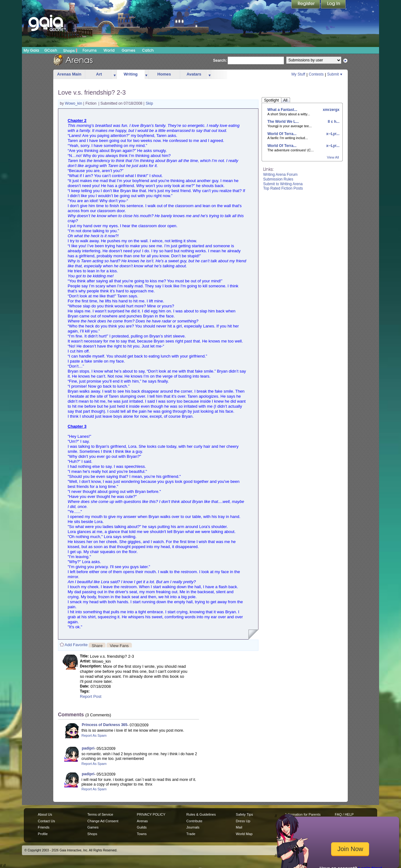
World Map (244, 834)
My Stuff (298, 74)
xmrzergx (331, 110)
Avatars (194, 74)
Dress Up (243, 821)
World (109, 50)
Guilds (142, 827)
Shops (70, 50)
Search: (220, 60)
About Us (45, 814)
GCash (51, 50)
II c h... (333, 122)
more (115, 74)
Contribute (194, 821)
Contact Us (47, 821)
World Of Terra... (282, 134)
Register (306, 5)
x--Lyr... (332, 134)
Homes (164, 74)
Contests (316, 74)
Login (333, 5)
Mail (239, 827)
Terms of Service (100, 814)
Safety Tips (245, 814)
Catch (148, 50)
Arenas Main (69, 74)
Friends (44, 827)
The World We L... (283, 122)
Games (128, 50)
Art (99, 74)
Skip (149, 103)
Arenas (142, 821)
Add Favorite (76, 645)
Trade (191, 834)
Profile (43, 834)
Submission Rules (278, 179)
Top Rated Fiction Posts (283, 188)
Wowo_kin (74, 103)
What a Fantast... (282, 110)
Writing (131, 74)
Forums (89, 50)
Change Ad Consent (103, 821)
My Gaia (31, 50)
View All (333, 157)
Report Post (91, 696)
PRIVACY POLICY (151, 814)
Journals (193, 827)
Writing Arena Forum (280, 175)
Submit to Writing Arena (283, 184)
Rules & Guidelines (201, 814)
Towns (142, 834)
